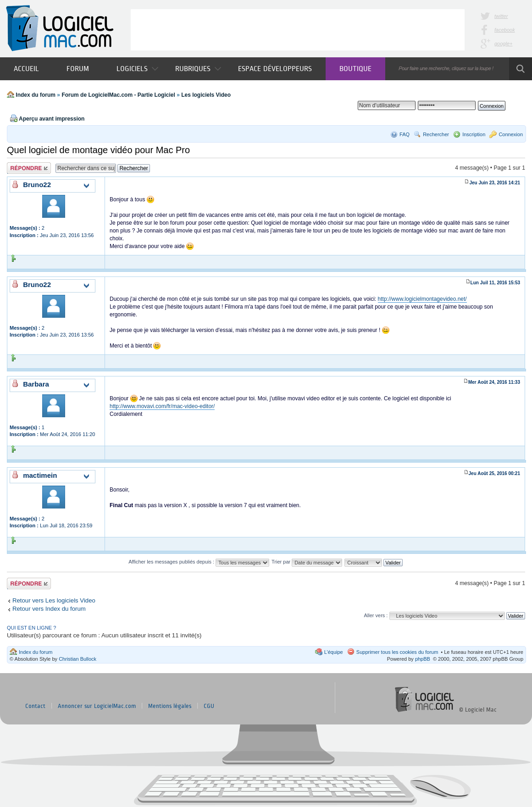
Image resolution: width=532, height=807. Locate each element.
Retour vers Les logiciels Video (54, 600)
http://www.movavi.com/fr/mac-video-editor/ (162, 406)
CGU (209, 706)
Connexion (511, 134)
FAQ (405, 134)
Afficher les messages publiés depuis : (199, 562)
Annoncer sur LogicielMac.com (97, 706)
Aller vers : (376, 615)
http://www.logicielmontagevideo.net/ (422, 299)
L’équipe (334, 652)
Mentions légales (170, 706)
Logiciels (137, 69)
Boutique (355, 69)
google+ (503, 44)
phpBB (423, 659)
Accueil (26, 69)
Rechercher (436, 134)
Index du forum (36, 95)
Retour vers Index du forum (49, 609)
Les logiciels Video (206, 95)
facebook (505, 30)
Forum (78, 69)
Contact (35, 706)
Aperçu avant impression (52, 119)
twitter (501, 16)
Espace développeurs (275, 69)
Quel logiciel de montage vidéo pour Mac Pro (98, 150)
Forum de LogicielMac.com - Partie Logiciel (118, 95)
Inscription (474, 134)
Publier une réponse (29, 168)
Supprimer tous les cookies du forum (397, 652)
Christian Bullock (78, 659)
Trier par (307, 562)
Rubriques (198, 69)
